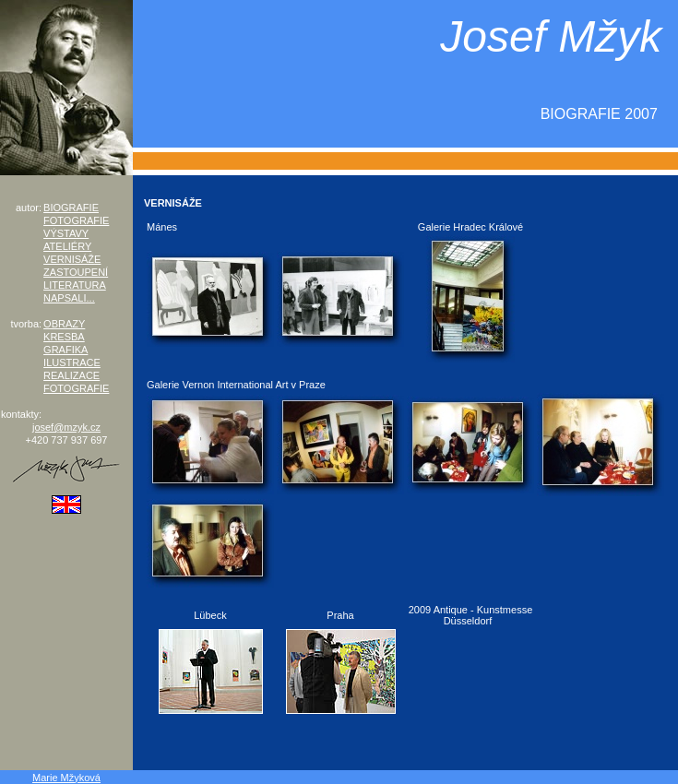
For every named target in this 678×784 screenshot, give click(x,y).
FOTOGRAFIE (76, 220)
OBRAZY (64, 324)
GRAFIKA (65, 350)
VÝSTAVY (66, 233)
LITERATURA (75, 285)
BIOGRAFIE (71, 208)
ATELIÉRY (67, 246)
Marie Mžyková (66, 778)
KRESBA (64, 337)
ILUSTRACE (72, 362)
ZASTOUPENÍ (76, 272)
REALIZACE (71, 375)
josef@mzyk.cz (66, 427)
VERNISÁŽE (72, 259)
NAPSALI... (69, 298)
